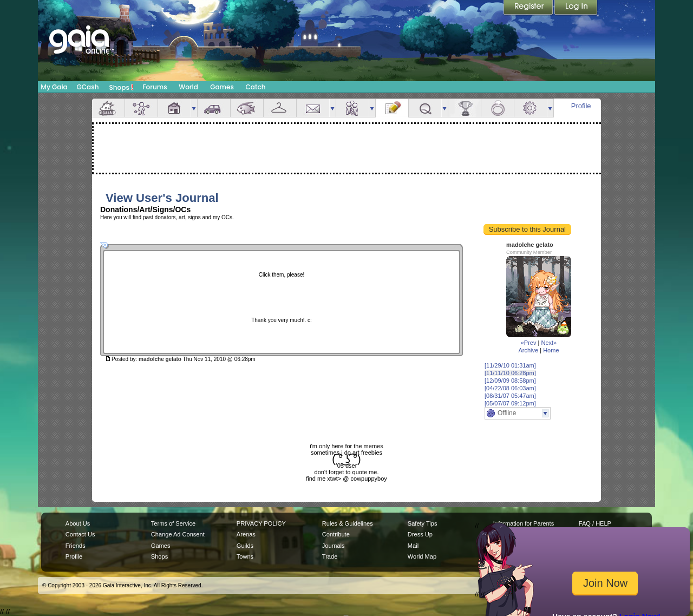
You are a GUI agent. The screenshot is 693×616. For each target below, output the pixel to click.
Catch (256, 87)
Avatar (141, 108)
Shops (122, 87)
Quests (425, 108)
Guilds (245, 546)
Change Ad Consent (178, 534)
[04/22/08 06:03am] (510, 388)
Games (222, 87)
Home (551, 350)
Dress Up (420, 534)
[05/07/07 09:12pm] (510, 403)
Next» (549, 343)
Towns (245, 556)
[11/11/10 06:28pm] (510, 373)
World (188, 87)
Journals (334, 546)
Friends (352, 108)
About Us (78, 523)
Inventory (280, 108)
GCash (88, 87)
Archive (528, 350)
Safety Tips (423, 523)
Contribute (336, 534)
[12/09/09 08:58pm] (510, 381)
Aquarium (247, 108)
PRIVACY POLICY (261, 523)
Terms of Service (173, 523)
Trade (330, 556)
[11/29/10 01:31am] (510, 365)
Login (576, 8)
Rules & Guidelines (348, 523)
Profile (581, 106)
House (174, 108)
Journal (392, 108)
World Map (422, 556)
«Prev (529, 343)
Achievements (465, 108)
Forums (155, 87)
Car (214, 108)
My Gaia (54, 87)
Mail (313, 108)
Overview (108, 108)
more (194, 108)
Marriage (498, 108)
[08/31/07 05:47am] (510, 396)
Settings (531, 108)
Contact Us (80, 534)
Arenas (246, 534)
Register (529, 8)
